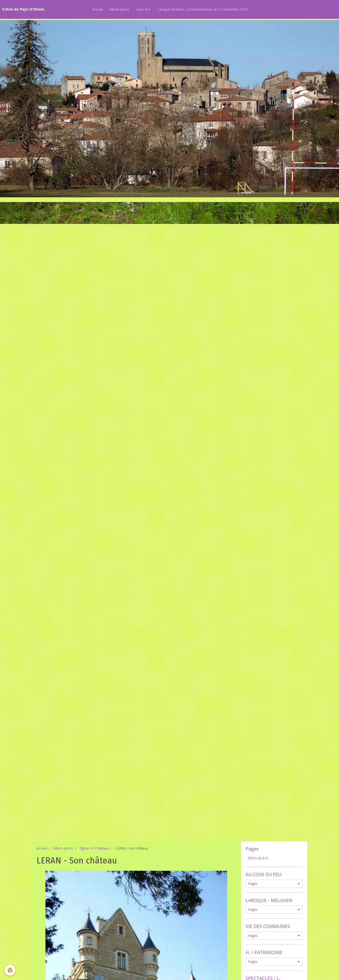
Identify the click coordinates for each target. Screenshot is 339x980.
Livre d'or (144, 9)
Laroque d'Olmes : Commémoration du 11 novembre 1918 (202, 9)
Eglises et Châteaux (94, 848)
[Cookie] (10, 970)
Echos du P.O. (258, 858)
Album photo (120, 9)
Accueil (97, 9)
